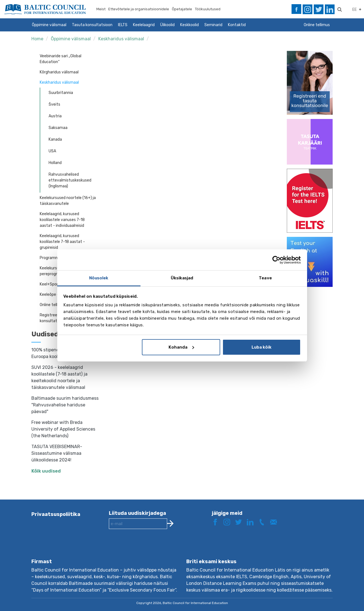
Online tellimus (317, 25)
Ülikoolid (167, 25)
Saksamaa (58, 128)
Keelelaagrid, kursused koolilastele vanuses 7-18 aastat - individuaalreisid (62, 220)
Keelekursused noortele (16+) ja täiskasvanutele (68, 201)
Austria (55, 116)
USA (52, 151)
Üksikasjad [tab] (182, 278)
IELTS (123, 25)
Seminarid (213, 25)
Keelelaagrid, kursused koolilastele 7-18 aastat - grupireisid (62, 242)
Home (37, 39)
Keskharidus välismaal (121, 39)
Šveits (54, 104)
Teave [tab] (265, 278)
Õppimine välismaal (49, 25)
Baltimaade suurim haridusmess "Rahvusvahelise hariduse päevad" (65, 405)
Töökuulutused (208, 9)
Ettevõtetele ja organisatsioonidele (139, 9)
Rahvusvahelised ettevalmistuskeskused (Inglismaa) (70, 180)
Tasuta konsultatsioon (92, 25)
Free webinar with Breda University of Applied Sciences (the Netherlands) (63, 429)
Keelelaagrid (144, 25)
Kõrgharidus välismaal (59, 72)
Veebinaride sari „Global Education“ (61, 59)
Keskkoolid (189, 25)
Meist (101, 9)
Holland (55, 163)
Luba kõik (262, 347)
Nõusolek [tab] (99, 278)
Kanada (55, 139)
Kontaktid (237, 25)
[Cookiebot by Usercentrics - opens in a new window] (276, 260)
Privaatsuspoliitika (56, 514)
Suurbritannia (61, 93)
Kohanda (181, 347)
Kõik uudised (46, 471)
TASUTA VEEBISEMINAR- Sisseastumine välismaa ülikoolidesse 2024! (57, 453)
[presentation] (151, 548)
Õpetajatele (182, 9)
